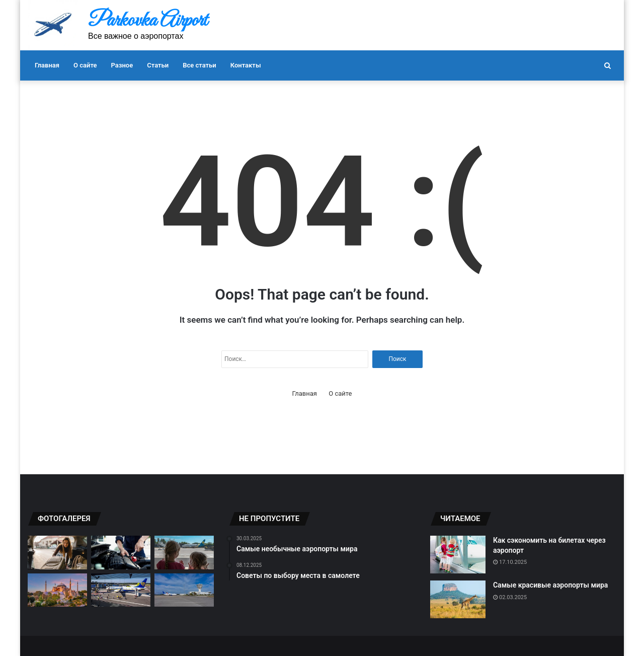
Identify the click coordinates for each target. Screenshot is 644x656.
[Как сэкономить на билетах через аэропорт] (458, 555)
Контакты (246, 65)
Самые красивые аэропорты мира (550, 585)
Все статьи (199, 65)
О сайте (85, 65)
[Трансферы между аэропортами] (184, 590)
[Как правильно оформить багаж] (57, 553)
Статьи (158, 65)
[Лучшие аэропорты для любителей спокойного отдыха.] (57, 590)
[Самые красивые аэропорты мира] (458, 599)
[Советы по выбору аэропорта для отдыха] (184, 553)
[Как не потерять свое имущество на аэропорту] (121, 590)
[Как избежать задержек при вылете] (121, 553)
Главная (47, 65)
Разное (122, 65)
